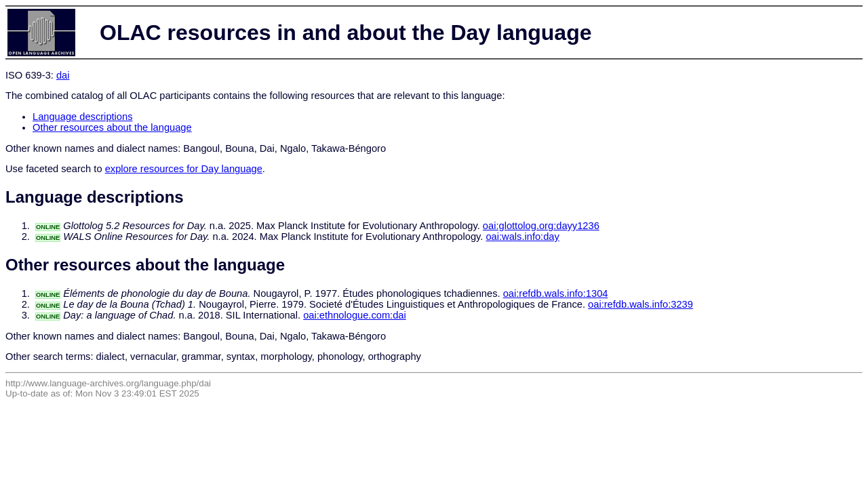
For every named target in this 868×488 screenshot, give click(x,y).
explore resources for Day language (184, 169)
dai (63, 75)
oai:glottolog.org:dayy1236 (541, 226)
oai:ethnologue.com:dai (355, 315)
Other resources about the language (112, 127)
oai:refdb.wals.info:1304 (556, 293)
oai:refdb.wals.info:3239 (640, 304)
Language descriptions (83, 117)
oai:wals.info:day (522, 237)
